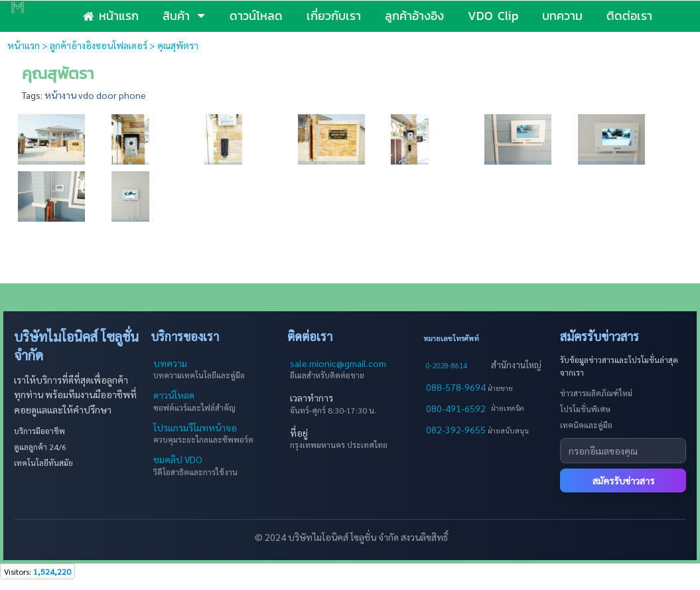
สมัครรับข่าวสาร (623, 480)
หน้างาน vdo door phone (95, 95)
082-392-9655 (457, 429)
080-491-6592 (456, 408)
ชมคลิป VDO (178, 459)
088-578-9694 (457, 387)
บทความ (170, 363)
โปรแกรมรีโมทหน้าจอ (195, 427)
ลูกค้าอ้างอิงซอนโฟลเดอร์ (99, 45)
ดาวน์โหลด (174, 395)
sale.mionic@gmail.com (338, 363)
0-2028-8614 (447, 365)
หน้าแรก (24, 45)
